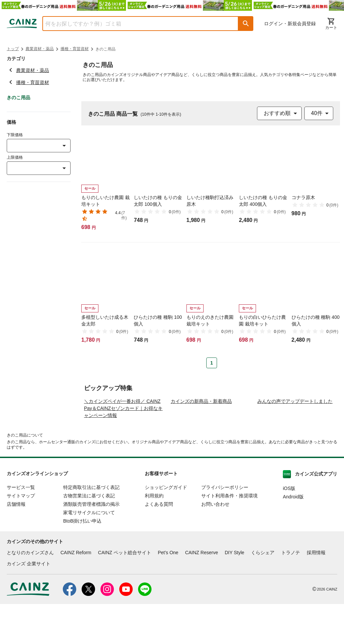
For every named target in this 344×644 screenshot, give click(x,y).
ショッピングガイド (166, 527)
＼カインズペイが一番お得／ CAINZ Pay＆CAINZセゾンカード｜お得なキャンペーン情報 (123, 448)
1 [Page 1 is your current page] (212, 363)
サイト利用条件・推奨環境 (229, 536)
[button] (246, 24)
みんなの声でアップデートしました (295, 441)
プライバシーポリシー (225, 527)
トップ (13, 49)
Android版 (293, 537)
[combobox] (135, 24)
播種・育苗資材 (75, 49)
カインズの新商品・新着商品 (201, 441)
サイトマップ (21, 536)
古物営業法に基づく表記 (89, 536)
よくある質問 (159, 544)
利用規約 (154, 536)
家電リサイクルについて (89, 553)
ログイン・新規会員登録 (290, 24)
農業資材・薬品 (40, 49)
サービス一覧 (21, 527)
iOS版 (289, 528)
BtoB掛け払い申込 (82, 561)
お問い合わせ (215, 544)
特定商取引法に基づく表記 (91, 527)
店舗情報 (16, 544)
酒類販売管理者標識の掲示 (91, 544)
